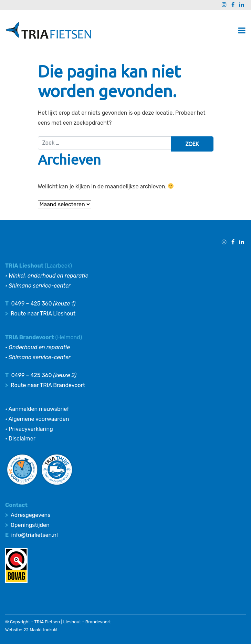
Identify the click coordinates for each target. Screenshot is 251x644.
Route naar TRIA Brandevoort (48, 385)
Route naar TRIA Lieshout (43, 314)
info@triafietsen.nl (35, 535)
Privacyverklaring (31, 429)
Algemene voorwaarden (39, 419)
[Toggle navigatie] (242, 30)
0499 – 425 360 (31, 304)
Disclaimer (22, 439)
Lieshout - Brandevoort (87, 622)
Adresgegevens (30, 515)
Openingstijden (30, 525)
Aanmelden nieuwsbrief (39, 409)
